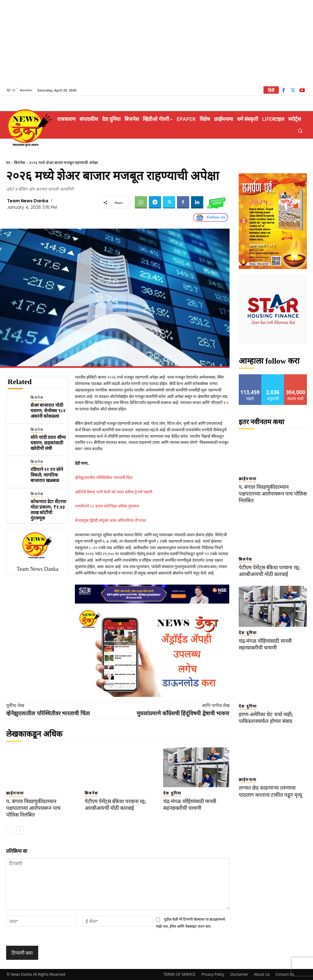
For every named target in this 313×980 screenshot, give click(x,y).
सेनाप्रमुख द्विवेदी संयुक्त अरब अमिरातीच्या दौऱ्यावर (110, 520)
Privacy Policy (213, 974)
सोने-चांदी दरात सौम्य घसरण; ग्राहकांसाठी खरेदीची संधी (48, 443)
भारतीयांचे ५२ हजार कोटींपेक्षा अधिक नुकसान (107, 506)
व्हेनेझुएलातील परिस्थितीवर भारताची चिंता (104, 478)
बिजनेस (20, 163)
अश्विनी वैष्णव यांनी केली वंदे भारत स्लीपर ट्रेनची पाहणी (114, 492)
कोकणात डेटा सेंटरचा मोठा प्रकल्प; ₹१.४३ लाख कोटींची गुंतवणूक (49, 510)
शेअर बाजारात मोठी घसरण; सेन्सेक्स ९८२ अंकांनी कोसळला (48, 411)
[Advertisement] (156, 43)
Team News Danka (28, 201)
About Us (262, 974)
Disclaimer (239, 974)
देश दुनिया (172, 793)
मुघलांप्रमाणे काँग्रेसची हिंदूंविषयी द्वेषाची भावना (183, 713)
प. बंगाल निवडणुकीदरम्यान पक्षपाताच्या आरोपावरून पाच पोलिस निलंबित (33, 808)
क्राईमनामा (15, 793)
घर (8, 163)
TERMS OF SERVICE (180, 974)
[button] (300, 131)
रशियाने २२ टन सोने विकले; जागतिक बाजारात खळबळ (47, 475)
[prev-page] (10, 830)
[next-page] (20, 830)
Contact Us (285, 974)
